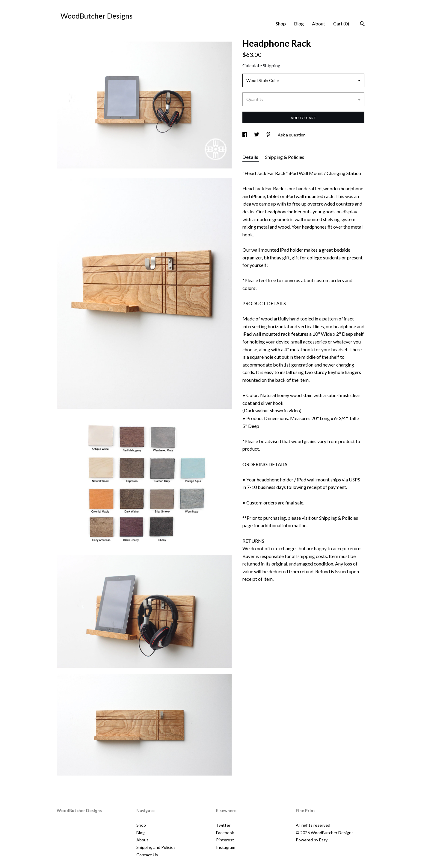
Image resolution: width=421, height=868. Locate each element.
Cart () (341, 23)
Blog (299, 23)
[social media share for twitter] (257, 135)
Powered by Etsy (312, 840)
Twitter (223, 825)
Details (251, 157)
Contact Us (147, 855)
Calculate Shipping (261, 65)
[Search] (362, 25)
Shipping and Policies (156, 847)
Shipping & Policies (285, 157)
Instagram (226, 847)
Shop (281, 23)
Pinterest (225, 840)
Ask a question (292, 135)
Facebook (225, 833)
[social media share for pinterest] (269, 135)
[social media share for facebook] (245, 135)
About (319, 23)
